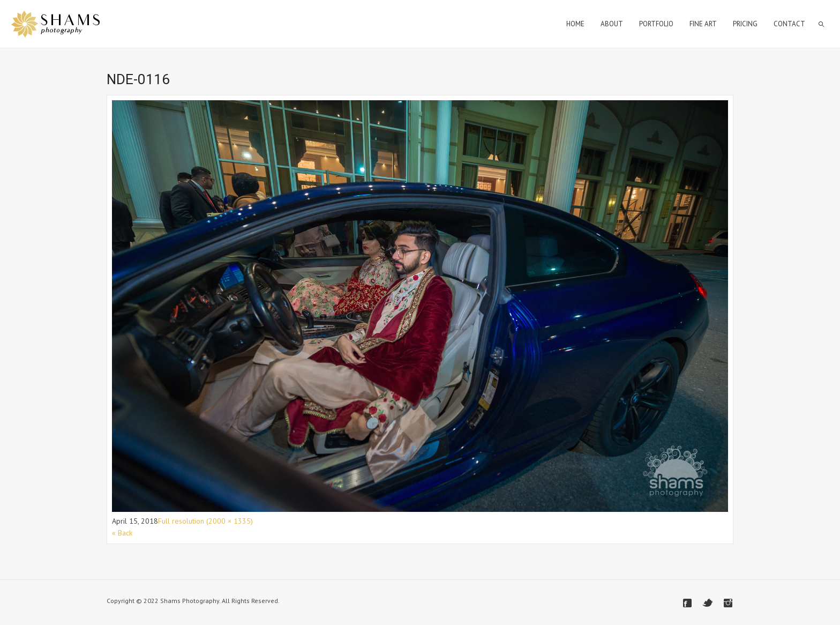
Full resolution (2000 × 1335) (205, 521)
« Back (122, 533)
